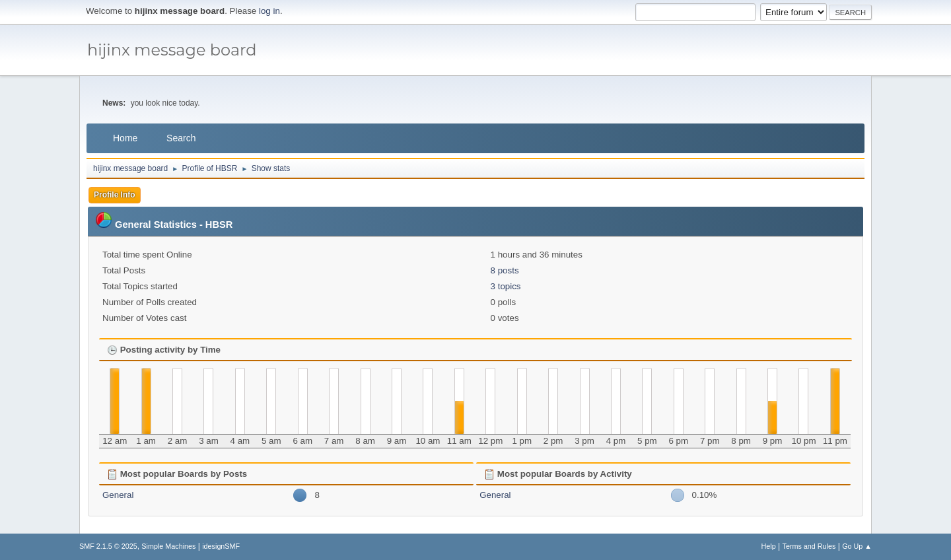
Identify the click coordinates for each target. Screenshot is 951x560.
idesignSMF (221, 546)
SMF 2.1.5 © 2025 (108, 546)
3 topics (506, 286)
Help (769, 546)
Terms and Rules (809, 546)
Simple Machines (168, 546)
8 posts (505, 270)
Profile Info (115, 195)
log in (269, 11)
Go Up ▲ (857, 546)
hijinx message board (172, 50)
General (118, 495)
